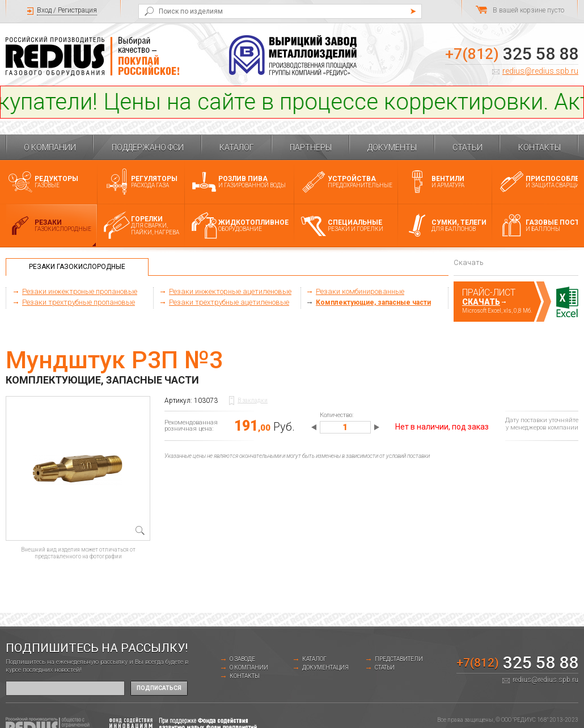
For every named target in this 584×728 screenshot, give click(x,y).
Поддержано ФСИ (148, 148)
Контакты (539, 148)
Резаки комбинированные (360, 291)
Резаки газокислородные (77, 267)
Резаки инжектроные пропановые (80, 291)
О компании (50, 148)
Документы (392, 148)
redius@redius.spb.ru (540, 71)
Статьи (467, 148)
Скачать (481, 302)
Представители (399, 659)
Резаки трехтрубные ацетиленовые (229, 302)
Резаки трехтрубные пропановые (79, 302)
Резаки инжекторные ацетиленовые (230, 291)
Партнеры (311, 148)
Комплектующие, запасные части (373, 302)
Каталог (237, 148)
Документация (325, 668)
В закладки (253, 400)
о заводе (242, 659)
